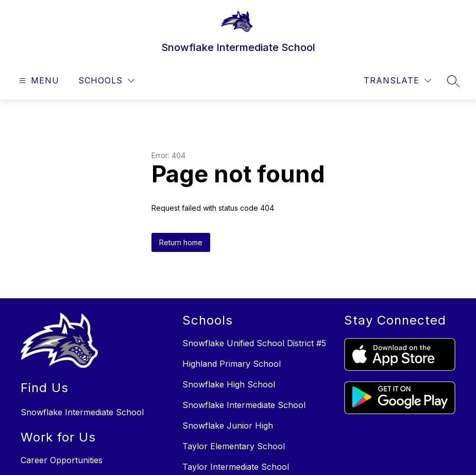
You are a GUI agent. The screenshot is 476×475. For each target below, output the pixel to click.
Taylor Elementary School (234, 446)
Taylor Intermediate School (236, 467)
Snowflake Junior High (228, 426)
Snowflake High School (229, 384)
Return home (181, 242)
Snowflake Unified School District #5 (254, 343)
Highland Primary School (232, 364)
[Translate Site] (397, 81)
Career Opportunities (62, 460)
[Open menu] (38, 81)
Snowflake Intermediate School (244, 405)
